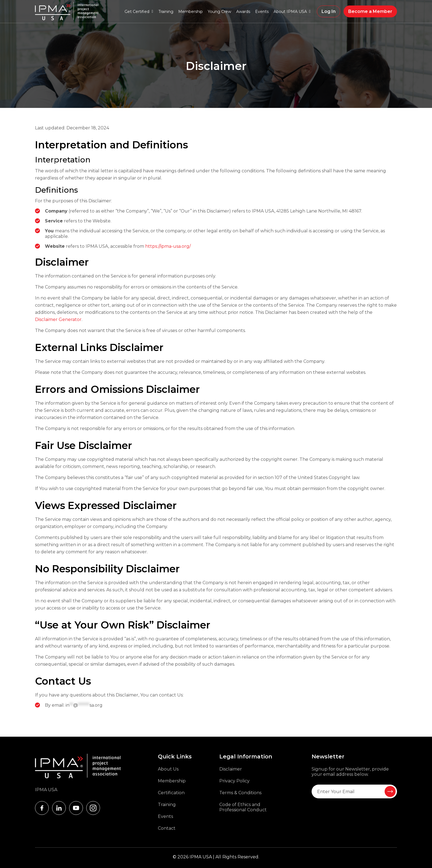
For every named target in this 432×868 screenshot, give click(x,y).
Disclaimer (231, 769)
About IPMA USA (290, 12)
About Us (168, 769)
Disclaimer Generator (58, 319)
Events (262, 12)
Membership (191, 12)
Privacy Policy (234, 781)
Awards (243, 12)
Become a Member (370, 11)
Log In (329, 11)
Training (166, 12)
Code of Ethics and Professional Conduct (243, 807)
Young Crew (219, 12)
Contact (167, 828)
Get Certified (137, 12)
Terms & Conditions (240, 793)
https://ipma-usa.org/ (168, 246)
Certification (171, 793)
